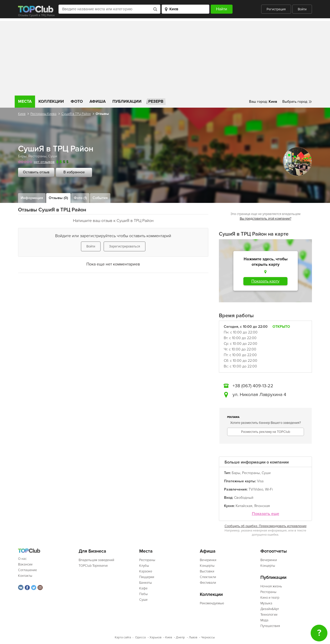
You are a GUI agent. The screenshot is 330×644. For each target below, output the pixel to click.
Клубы (144, 566)
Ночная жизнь (271, 586)
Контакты (25, 576)
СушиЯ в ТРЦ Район (76, 114)
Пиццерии (147, 577)
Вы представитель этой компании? (266, 219)
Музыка (266, 603)
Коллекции (51, 101)
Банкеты (146, 583)
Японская (262, 506)
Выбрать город (295, 102)
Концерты (207, 566)
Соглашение (27, 570)
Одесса (140, 637)
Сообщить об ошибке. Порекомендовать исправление (266, 526)
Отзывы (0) (58, 198)
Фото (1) (80, 198)
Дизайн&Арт (270, 609)
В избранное (74, 172)
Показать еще (266, 514)
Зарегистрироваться (125, 246)
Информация (32, 198)
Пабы (143, 594)
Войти (302, 9)
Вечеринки (208, 560)
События (100, 198)
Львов (193, 637)
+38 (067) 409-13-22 (253, 386)
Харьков (155, 637)
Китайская (244, 506)
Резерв (156, 101)
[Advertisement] (165, 57)
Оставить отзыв (36, 172)
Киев (22, 114)
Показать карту (265, 281)
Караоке (146, 571)
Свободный (244, 498)
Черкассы (208, 637)
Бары (22, 156)
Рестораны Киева (43, 114)
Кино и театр (270, 598)
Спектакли (208, 577)
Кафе (143, 588)
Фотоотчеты (274, 551)
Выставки (207, 571)
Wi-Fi (269, 489)
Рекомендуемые (212, 603)
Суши (53, 156)
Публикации (127, 101)
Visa (260, 481)
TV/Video (256, 489)
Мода (264, 620)
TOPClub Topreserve (93, 566)
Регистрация (276, 9)
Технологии (269, 615)
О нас (22, 559)
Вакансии (25, 564)
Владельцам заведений (96, 560)
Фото (77, 101)
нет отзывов (44, 162)
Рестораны (37, 156)
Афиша (98, 101)
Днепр (180, 637)
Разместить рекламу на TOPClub (266, 432)
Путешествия (270, 626)
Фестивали (208, 583)
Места (25, 101)
